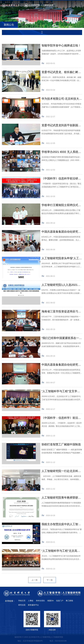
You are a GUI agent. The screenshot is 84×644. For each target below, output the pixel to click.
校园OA (51, 601)
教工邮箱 (69, 601)
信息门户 (60, 601)
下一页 (50, 580)
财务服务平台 (33, 605)
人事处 (31, 601)
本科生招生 (40, 601)
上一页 (35, 580)
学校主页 (22, 601)
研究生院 (22, 605)
